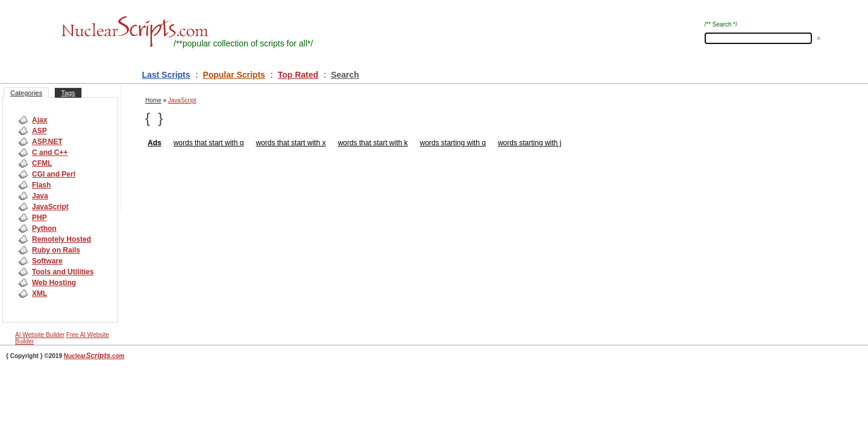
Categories (26, 93)
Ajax (39, 120)
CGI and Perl (54, 174)
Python (44, 228)
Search (345, 75)
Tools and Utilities (63, 272)
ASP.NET (47, 142)
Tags (68, 93)
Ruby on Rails (56, 250)
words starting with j (530, 143)
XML (39, 294)
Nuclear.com (94, 356)
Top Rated (298, 75)
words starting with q (452, 143)
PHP (39, 218)
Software (47, 261)
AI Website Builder (40, 335)
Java (40, 196)
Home (153, 100)
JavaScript (50, 207)
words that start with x (291, 143)
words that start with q (209, 143)
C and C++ (50, 153)
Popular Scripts (234, 75)
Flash (41, 185)
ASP (39, 131)
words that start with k (373, 143)
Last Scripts (166, 75)
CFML (42, 163)
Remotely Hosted (61, 239)
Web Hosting (54, 283)
